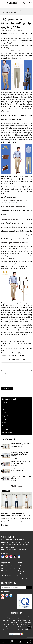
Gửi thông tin (7, 389)
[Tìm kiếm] (24, 3)
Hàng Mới (5, 402)
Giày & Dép (6, 416)
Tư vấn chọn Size (22, 579)
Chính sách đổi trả (7, 566)
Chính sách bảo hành (8, 568)
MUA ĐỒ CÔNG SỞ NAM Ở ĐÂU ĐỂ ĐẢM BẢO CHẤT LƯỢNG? (20, 463)
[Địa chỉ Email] (16, 588)
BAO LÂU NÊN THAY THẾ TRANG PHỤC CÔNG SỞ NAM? (19, 470)
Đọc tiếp (5, 525)
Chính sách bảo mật (8, 576)
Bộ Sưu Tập (6, 406)
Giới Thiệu (5, 429)
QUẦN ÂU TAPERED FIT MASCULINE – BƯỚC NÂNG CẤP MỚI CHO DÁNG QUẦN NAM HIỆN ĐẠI (21, 445)
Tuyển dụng (21, 568)
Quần (4, 413)
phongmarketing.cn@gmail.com (16, 550)
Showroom (5, 426)
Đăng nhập (21, 571)
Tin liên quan (17, 486)
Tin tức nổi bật (9, 439)
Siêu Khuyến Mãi (7, 433)
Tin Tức (4, 423)
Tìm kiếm (20, 566)
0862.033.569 (13, 547)
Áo (3, 409)
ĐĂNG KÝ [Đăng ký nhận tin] (29, 588)
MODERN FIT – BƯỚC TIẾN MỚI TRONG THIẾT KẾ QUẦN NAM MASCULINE (19, 454)
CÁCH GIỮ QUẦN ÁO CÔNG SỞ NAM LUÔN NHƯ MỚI (21, 477)
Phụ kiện (5, 419)
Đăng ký (20, 573)
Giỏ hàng (20, 576)
